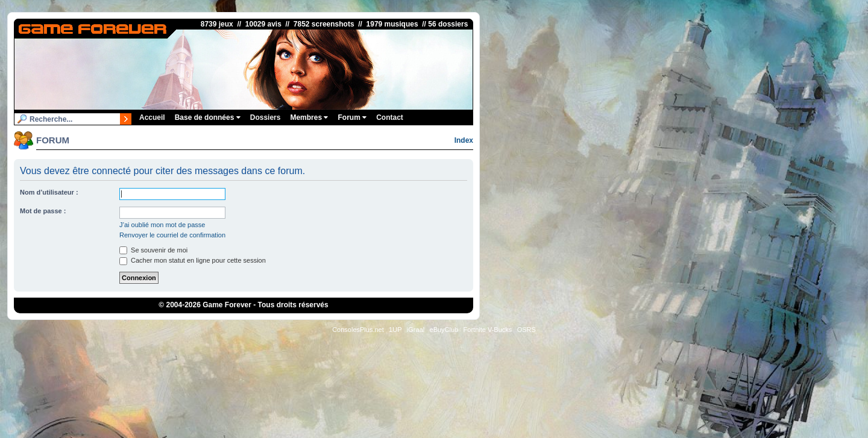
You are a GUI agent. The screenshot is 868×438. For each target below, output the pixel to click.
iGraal (416, 330)
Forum (352, 117)
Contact (390, 117)
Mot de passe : (43, 211)
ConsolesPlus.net (358, 330)
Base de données (208, 117)
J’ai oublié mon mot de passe (162, 225)
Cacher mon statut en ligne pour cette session (193, 260)
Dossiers (266, 117)
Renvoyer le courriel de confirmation (172, 235)
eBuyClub (444, 330)
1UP (395, 330)
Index (464, 140)
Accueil (152, 117)
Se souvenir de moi (153, 250)
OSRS (527, 330)
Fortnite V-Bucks (488, 330)
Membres (309, 117)
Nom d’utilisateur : (49, 192)
